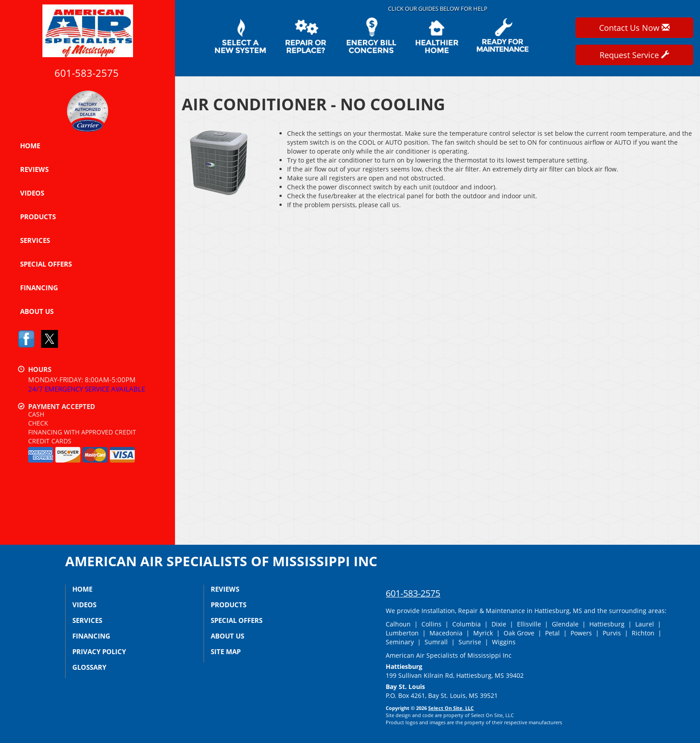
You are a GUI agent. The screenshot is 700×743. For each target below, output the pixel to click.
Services (35, 240)
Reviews (34, 169)
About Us (37, 311)
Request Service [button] (634, 55)
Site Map (226, 651)
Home (30, 146)
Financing (39, 288)
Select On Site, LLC (451, 708)
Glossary (89, 667)
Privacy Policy (99, 651)
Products (38, 217)
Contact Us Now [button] (634, 28)
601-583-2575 (413, 593)
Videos (32, 193)
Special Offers (46, 264)
